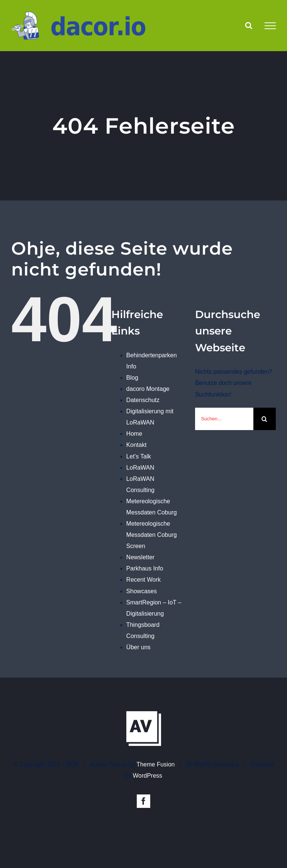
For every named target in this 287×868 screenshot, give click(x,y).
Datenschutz (143, 400)
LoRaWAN (140, 468)
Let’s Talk (139, 456)
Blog (132, 378)
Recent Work (143, 580)
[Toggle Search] (249, 25)
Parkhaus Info (145, 568)
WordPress (147, 776)
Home (134, 434)
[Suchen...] (224, 419)
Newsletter (141, 557)
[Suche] (265, 419)
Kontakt (136, 445)
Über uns (138, 647)
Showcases (142, 591)
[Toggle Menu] (270, 26)
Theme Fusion (155, 764)
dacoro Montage (148, 389)
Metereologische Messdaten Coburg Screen (152, 535)
